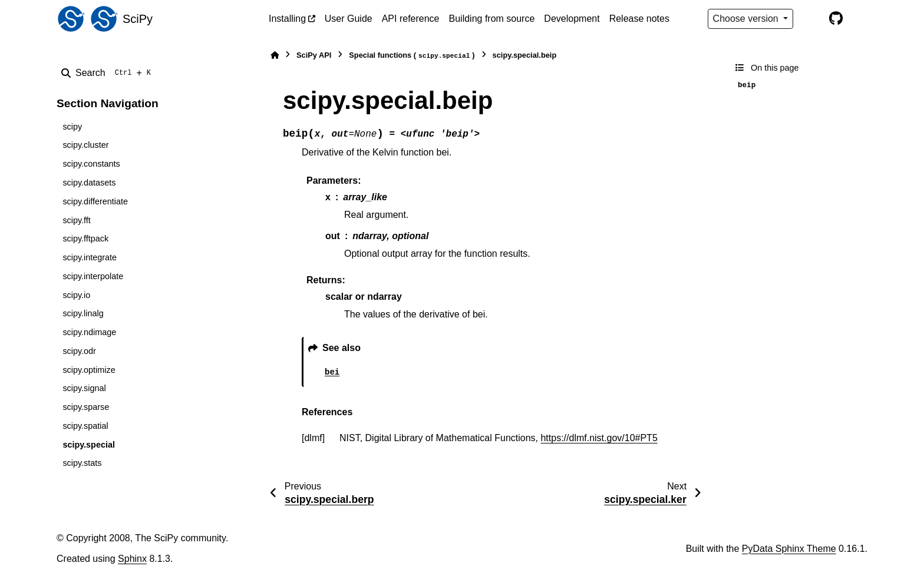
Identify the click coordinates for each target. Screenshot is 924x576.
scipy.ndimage (89, 332)
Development (572, 19)
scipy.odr (79, 351)
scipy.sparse (86, 407)
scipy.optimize (89, 370)
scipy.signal (84, 388)
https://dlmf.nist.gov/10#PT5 (599, 438)
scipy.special (89, 445)
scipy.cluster (85, 145)
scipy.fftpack (85, 239)
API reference (411, 19)
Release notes (639, 19)
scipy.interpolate (93, 276)
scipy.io (76, 295)
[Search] (108, 73)
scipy (72, 127)
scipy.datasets (89, 183)
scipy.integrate (90, 257)
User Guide (349, 19)
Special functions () (412, 56)
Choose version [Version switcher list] (747, 19)
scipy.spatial (85, 426)
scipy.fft (76, 220)
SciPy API (314, 55)
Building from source (492, 19)
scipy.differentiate (95, 201)
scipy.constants (91, 164)
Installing (287, 19)
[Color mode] (811, 19)
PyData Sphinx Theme (789, 549)
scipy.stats (82, 463)
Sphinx (132, 559)
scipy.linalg (83, 313)
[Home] (275, 55)
